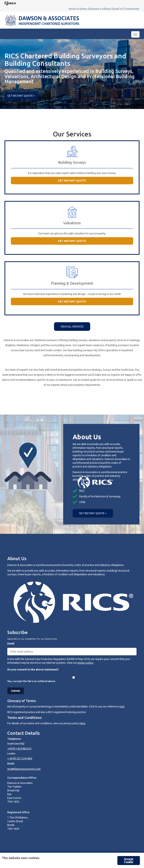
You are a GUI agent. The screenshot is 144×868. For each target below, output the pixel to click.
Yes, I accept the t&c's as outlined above (31, 681)
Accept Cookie (129, 861)
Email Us (118, 9)
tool (122, 707)
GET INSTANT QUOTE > (21, 96)
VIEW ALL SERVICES (72, 327)
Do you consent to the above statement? (34, 670)
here (83, 723)
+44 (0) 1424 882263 (19, 749)
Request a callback (100, 9)
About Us (74, 9)
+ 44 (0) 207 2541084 (20, 758)
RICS (82, 491)
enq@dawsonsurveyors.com (24, 769)
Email (11, 644)
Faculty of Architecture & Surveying (100, 496)
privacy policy (85, 663)
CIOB (82, 502)
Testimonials (132, 9)
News (84, 9)
